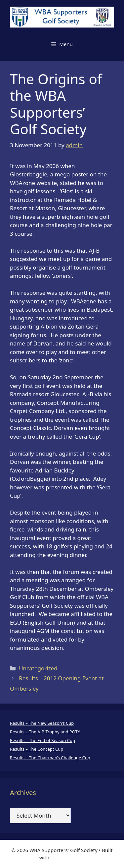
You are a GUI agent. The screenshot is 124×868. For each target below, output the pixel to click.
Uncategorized (38, 668)
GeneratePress (68, 857)
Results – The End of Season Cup (42, 740)
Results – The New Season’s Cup (42, 723)
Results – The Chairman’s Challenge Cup (50, 758)
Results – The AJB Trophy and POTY (45, 732)
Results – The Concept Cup (37, 749)
